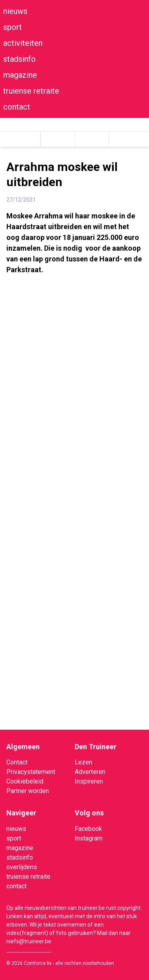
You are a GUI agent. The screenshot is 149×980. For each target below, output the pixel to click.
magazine (20, 75)
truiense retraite (31, 91)
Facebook (88, 829)
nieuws (15, 11)
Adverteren (90, 772)
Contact (17, 762)
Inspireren (89, 781)
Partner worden (28, 791)
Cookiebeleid (25, 781)
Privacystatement (31, 772)
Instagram (89, 838)
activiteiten (23, 43)
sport (13, 27)
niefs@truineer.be (29, 941)
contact (17, 107)
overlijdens (22, 867)
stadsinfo (19, 59)
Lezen (83, 762)
